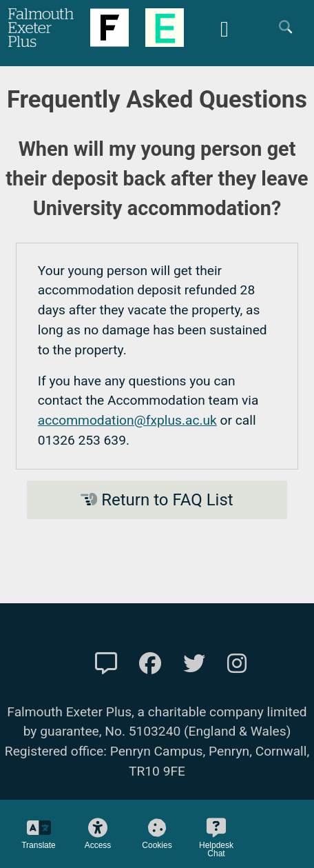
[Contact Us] (106, 664)
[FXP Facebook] (150, 664)
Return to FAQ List (157, 500)
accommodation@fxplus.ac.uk (127, 420)
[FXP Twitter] (194, 664)
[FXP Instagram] (237, 664)
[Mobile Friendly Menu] (224, 27)
